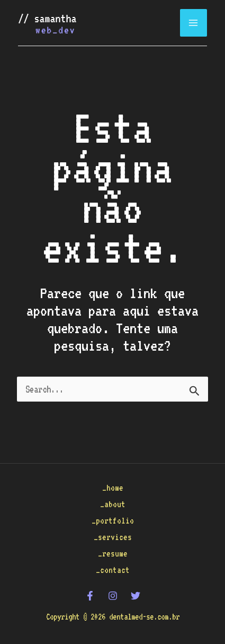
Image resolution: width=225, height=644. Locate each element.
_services (113, 537)
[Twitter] (136, 596)
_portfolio (113, 521)
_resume (113, 554)
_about (113, 504)
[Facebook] (90, 596)
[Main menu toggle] (194, 23)
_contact (113, 570)
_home (113, 488)
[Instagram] (113, 596)
